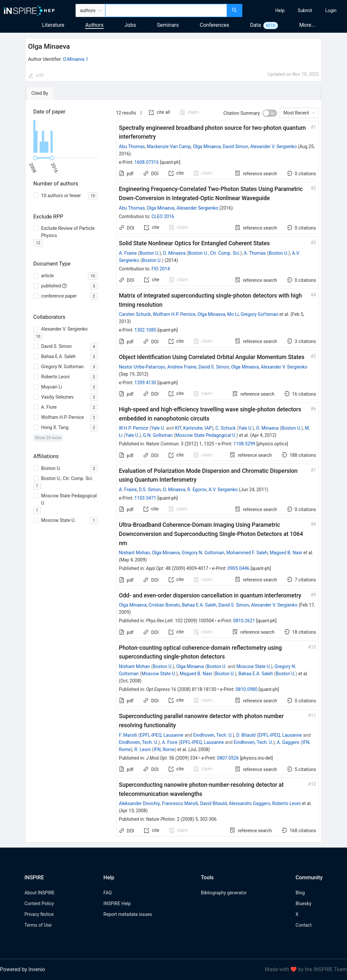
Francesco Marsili (180, 803)
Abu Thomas (132, 146)
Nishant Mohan (135, 553)
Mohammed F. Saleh (247, 553)
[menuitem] (280, 10)
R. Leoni (143, 749)
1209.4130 (145, 383)
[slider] (35, 158)
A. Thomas (255, 253)
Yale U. (158, 428)
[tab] (45, 93)
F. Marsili (128, 735)
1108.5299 (244, 444)
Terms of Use (38, 925)
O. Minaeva (174, 253)
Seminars (168, 25)
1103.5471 (145, 498)
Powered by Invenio (23, 969)
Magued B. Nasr (286, 553)
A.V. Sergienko (223, 490)
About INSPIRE (40, 893)
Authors (94, 25)
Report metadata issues (128, 914)
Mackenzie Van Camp (169, 146)
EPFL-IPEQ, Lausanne (162, 735)
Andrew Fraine (182, 367)
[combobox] (166, 10)
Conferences (215, 25)
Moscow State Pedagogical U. (206, 435)
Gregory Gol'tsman (260, 314)
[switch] (270, 113)
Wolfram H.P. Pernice (174, 314)
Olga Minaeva (207, 146)
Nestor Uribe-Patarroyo (142, 367)
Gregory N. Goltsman (203, 553)
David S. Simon (214, 367)
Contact (304, 925)
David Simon (235, 146)
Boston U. (149, 253)
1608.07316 (147, 162)
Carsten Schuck (135, 314)
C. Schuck (226, 428)
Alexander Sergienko (198, 208)
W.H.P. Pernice (134, 428)
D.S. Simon (150, 490)
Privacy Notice (39, 914)
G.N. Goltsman (158, 435)
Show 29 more (48, 438)
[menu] (295, 10)
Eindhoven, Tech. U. (213, 735)
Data (256, 25)
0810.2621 (244, 621)
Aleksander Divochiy (140, 803)
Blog (300, 893)
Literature (53, 25)
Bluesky (304, 903)
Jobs (130, 25)
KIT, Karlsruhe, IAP (193, 428)
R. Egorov (197, 490)
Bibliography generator (224, 893)
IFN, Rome (164, 749)
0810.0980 (246, 689)
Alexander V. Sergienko (273, 146)
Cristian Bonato (164, 605)
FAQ (107, 893)
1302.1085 (145, 330)
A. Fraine (128, 253)
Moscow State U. (254, 666)
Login (331, 10)
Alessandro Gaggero (250, 803)
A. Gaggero (288, 742)
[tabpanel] (173, 471)
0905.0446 (239, 568)
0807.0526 (228, 758)
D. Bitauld (246, 735)
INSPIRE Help (117, 903)
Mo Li (233, 314)
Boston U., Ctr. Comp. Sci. (214, 253)
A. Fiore (170, 742)
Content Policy (39, 903)
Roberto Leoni (286, 803)
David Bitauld (214, 803)
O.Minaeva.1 (76, 59)
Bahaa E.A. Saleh (199, 605)
